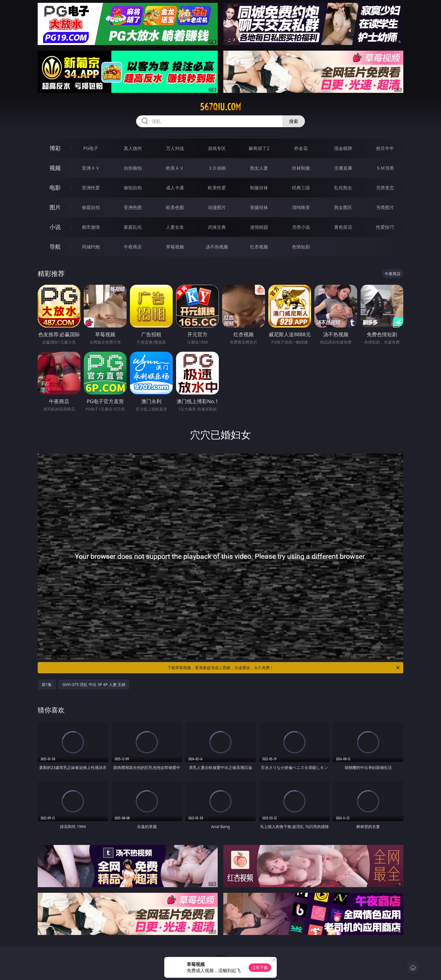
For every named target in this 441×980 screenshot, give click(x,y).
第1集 (47, 684)
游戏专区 (217, 148)
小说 (55, 227)
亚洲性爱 (91, 188)
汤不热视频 (217, 247)
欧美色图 (175, 207)
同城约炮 (91, 247)
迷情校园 (259, 227)
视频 (55, 168)
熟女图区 (343, 207)
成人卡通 (175, 188)
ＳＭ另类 (385, 168)
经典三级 (301, 188)
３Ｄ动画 (217, 168)
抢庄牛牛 (385, 148)
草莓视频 (175, 247)
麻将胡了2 (259, 148)
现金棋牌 (343, 148)
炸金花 (301, 148)
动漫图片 (217, 207)
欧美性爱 (217, 188)
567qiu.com (220, 107)
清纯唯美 (301, 207)
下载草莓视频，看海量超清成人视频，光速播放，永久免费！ (284, 668)
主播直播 (343, 168)
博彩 (55, 148)
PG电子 (91, 148)
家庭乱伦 (133, 227)
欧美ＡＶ (175, 168)
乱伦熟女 (343, 188)
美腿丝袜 (259, 207)
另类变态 (385, 188)
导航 (55, 247)
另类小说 (301, 227)
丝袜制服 (301, 168)
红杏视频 (259, 247)
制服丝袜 (259, 188)
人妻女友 (175, 227)
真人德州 (133, 148)
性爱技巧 (385, 227)
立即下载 (260, 967)
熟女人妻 (259, 168)
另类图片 (385, 207)
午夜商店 (133, 247)
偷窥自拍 (91, 207)
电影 (55, 188)
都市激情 (91, 227)
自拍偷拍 (133, 168)
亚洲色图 (133, 207)
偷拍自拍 (133, 188)
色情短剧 (301, 247)
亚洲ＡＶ (91, 168)
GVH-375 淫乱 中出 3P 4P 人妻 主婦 (94, 684)
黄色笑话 (343, 227)
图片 (55, 207)
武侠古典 (217, 227)
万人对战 (175, 148)
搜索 (294, 121)
